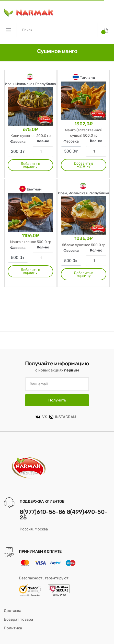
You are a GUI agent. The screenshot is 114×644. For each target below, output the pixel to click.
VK (41, 417)
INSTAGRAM (63, 417)
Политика (13, 628)
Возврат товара (18, 619)
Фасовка (18, 142)
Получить (57, 400)
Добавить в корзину (30, 165)
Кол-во (43, 141)
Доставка (13, 611)
